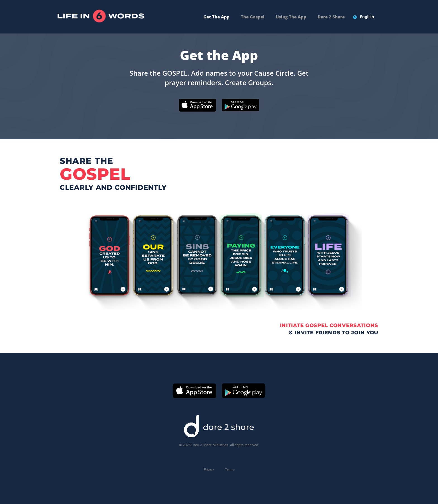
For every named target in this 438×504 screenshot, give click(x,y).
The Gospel (253, 17)
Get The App (216, 17)
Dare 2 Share (331, 17)
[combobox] (367, 17)
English (367, 17)
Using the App (291, 17)
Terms (230, 470)
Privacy (209, 470)
